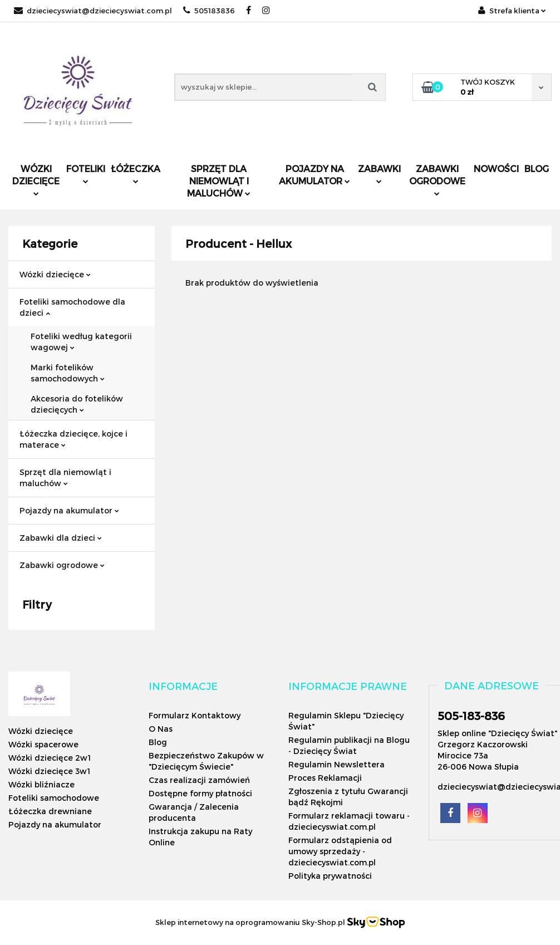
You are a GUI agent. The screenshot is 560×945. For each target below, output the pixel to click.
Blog (537, 168)
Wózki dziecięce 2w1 (50, 758)
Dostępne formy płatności (200, 793)
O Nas (161, 729)
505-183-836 (471, 716)
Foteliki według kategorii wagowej (81, 342)
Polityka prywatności (330, 876)
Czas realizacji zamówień (199, 780)
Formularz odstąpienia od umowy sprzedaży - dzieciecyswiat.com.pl (340, 851)
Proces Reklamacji (325, 778)
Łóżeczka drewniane (50, 811)
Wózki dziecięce (36, 180)
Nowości (496, 168)
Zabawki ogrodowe (437, 180)
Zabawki (379, 173)
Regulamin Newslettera (337, 764)
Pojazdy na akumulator (315, 175)
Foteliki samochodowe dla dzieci (72, 307)
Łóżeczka (136, 173)
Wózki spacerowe (43, 744)
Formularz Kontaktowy (195, 715)
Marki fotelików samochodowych (68, 373)
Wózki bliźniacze (41, 784)
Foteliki (86, 173)
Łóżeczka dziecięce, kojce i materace (73, 439)
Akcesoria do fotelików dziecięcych (77, 404)
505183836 (209, 11)
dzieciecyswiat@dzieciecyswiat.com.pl (93, 11)
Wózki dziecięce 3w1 (49, 771)
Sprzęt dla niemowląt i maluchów (219, 181)
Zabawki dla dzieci (61, 538)
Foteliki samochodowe (54, 798)
